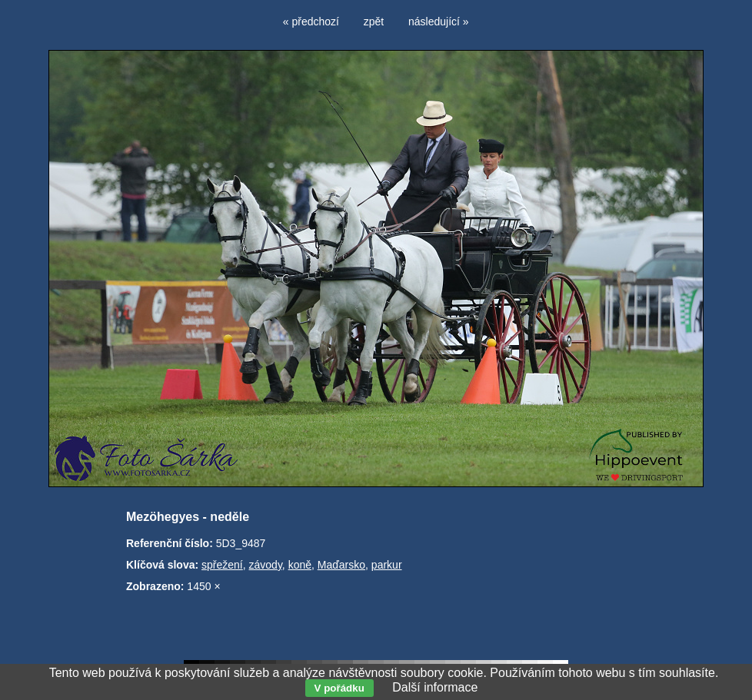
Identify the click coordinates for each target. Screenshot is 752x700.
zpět (374, 22)
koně (300, 565)
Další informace (435, 687)
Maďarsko (341, 565)
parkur (387, 565)
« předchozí (311, 22)
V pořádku (339, 688)
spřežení (222, 565)
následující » (439, 22)
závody (266, 565)
